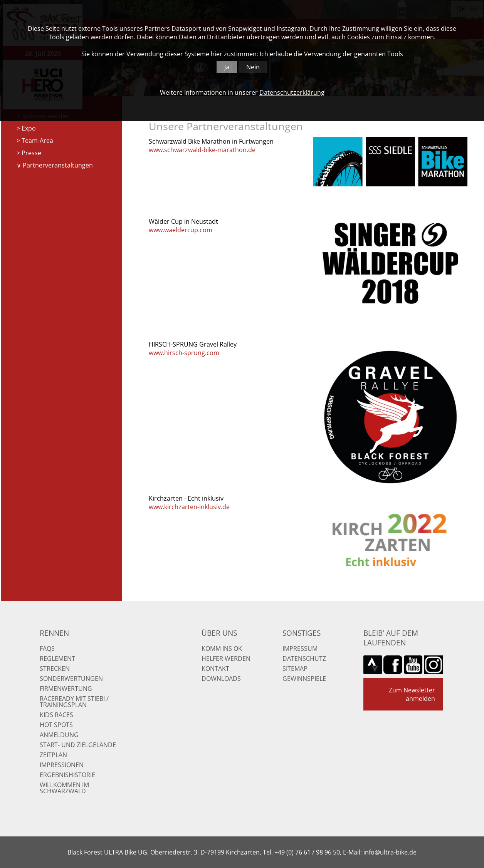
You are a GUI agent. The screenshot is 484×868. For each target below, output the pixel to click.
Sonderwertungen (71, 679)
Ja (227, 67)
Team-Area (37, 141)
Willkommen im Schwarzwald (64, 788)
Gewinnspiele (304, 679)
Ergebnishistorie (67, 775)
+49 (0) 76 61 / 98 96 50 (307, 852)
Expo (29, 128)
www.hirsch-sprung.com (184, 353)
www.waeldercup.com (181, 230)
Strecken (55, 669)
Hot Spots (56, 725)
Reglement (57, 659)
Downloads (221, 679)
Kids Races (56, 715)
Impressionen (62, 765)
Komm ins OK (222, 648)
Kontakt (215, 669)
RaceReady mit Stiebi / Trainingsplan (74, 702)
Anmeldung (59, 735)
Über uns (219, 633)
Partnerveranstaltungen (58, 165)
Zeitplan (53, 755)
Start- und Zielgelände (78, 745)
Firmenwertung (66, 689)
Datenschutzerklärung (292, 92)
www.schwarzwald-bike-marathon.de (202, 150)
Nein (253, 67)
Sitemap (295, 669)
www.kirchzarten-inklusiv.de (189, 507)
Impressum (300, 648)
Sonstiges (302, 633)
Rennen (54, 633)
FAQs (47, 648)
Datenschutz (304, 659)
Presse (31, 153)
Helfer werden (226, 659)
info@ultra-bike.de (390, 852)
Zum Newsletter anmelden (412, 694)
